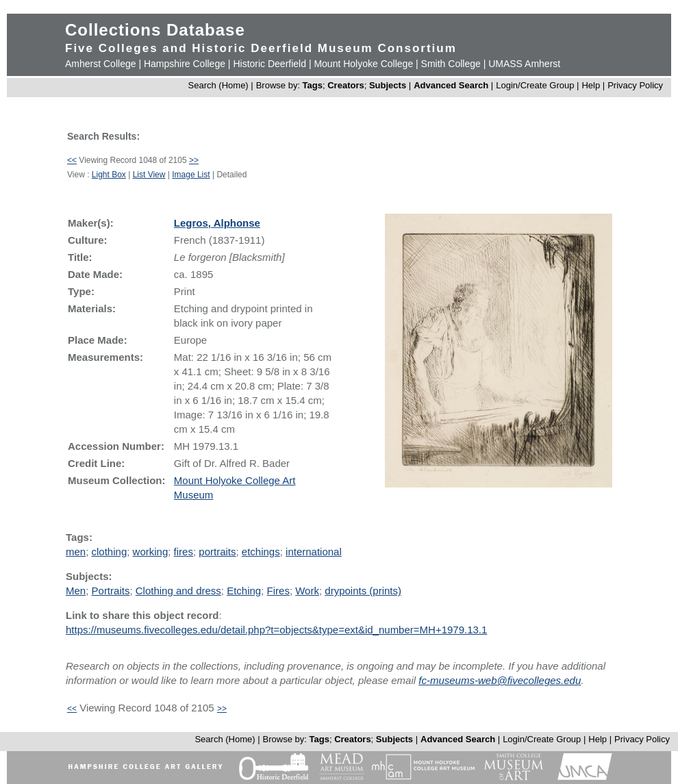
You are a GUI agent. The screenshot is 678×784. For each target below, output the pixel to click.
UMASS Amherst (524, 64)
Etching (244, 591)
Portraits (111, 591)
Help (591, 85)
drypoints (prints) (363, 591)
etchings (261, 552)
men (76, 552)
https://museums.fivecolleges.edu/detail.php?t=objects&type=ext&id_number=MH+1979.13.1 (276, 630)
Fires (278, 591)
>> (194, 160)
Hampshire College (185, 64)
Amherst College (101, 64)
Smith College (451, 64)
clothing (110, 552)
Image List (191, 175)
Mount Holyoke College (363, 64)
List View (149, 175)
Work (307, 591)
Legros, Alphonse (217, 223)
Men (76, 591)
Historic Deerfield (269, 64)
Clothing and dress (178, 591)
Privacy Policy (635, 85)
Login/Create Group (536, 85)
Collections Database (155, 30)
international (314, 552)
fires (184, 552)
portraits (217, 552)
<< (72, 160)
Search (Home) (218, 85)
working (151, 552)
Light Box (109, 175)
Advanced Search (451, 85)
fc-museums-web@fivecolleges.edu (500, 680)
